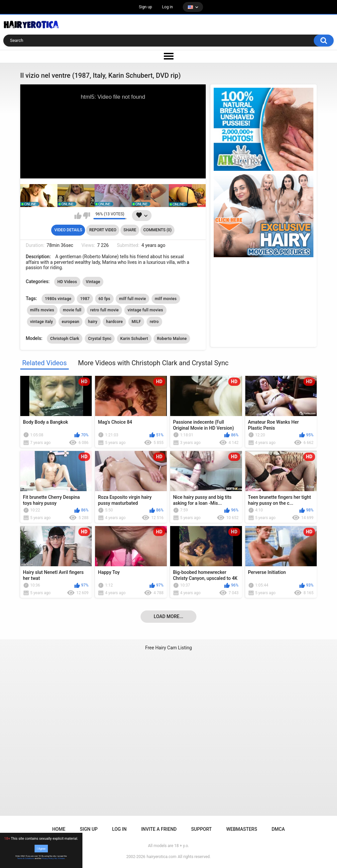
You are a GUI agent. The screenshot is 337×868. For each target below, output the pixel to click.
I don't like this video (87, 216)
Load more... (169, 616)
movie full (72, 310)
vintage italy (42, 322)
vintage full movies (145, 310)
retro (154, 322)
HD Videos (67, 282)
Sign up (146, 7)
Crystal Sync (100, 339)
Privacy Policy (48, 858)
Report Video (103, 230)
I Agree (41, 848)
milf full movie (132, 299)
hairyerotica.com (161, 857)
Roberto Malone (172, 339)
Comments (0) (157, 230)
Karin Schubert (134, 339)
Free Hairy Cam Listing (169, 648)
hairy (93, 322)
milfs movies (42, 310)
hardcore (114, 322)
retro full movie (104, 310)
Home (59, 829)
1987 (85, 299)
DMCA (278, 829)
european (71, 322)
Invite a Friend (159, 829)
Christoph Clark (65, 339)
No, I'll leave (60, 858)
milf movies (166, 299)
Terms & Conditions (26, 858)
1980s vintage (58, 299)
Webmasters (242, 829)
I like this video (78, 216)
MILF (136, 322)
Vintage (93, 282)
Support (201, 829)
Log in (168, 7)
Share (130, 230)
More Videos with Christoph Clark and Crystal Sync (153, 363)
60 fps (104, 299)
